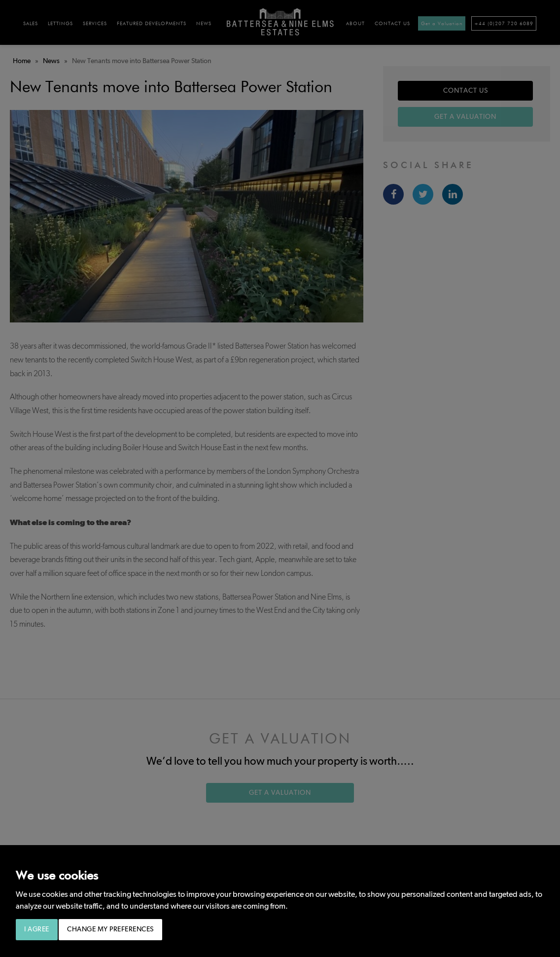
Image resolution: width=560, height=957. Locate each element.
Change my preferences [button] (110, 929)
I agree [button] (37, 929)
